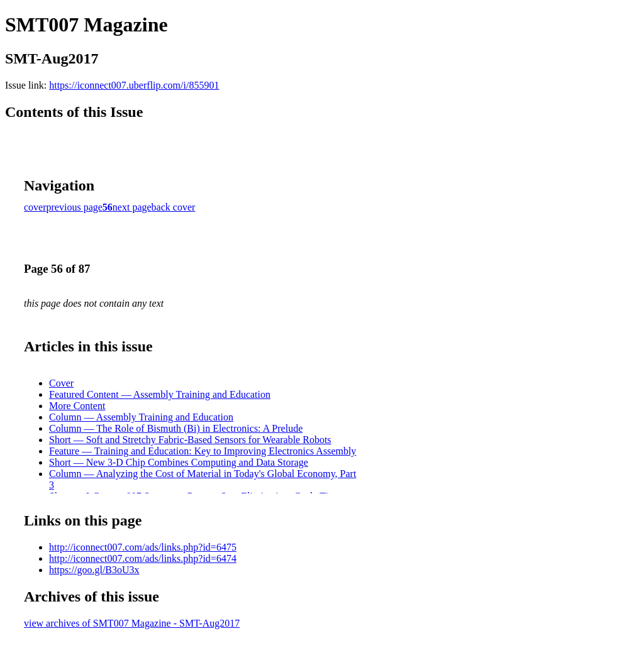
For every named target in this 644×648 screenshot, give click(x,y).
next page (132, 207)
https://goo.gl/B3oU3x (94, 570)
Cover (61, 383)
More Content (77, 406)
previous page (75, 207)
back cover (174, 207)
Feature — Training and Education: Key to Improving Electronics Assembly (203, 451)
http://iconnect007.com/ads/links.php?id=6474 (143, 558)
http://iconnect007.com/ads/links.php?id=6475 (143, 547)
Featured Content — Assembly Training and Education (160, 394)
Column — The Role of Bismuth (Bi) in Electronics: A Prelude (176, 428)
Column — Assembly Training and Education (141, 417)
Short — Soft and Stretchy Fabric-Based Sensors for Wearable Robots (190, 440)
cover (35, 207)
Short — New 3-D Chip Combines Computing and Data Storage (179, 462)
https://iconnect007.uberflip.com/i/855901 (134, 85)
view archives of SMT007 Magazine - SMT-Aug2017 (132, 623)
